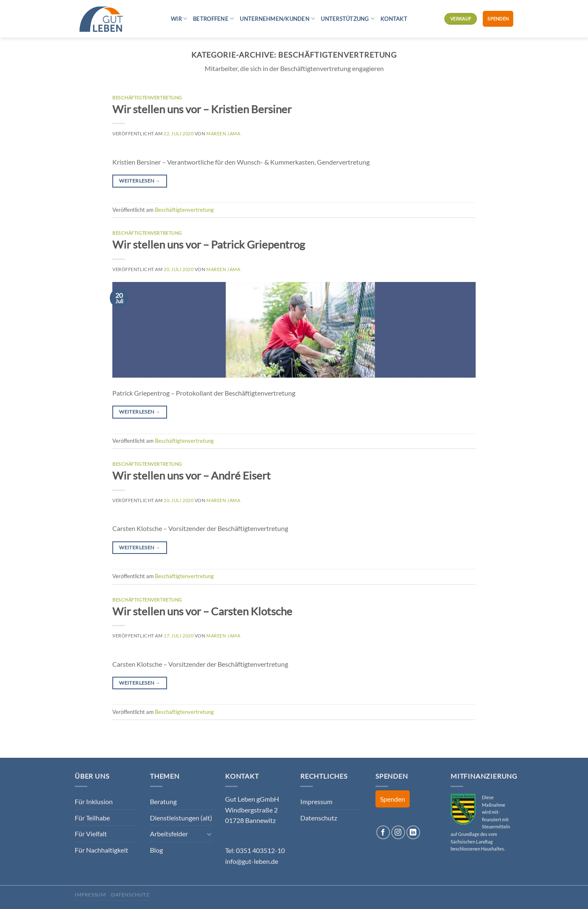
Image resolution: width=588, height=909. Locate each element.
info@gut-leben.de (252, 861)
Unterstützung (348, 19)
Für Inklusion (94, 801)
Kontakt (394, 19)
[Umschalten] (209, 834)
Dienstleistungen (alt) (181, 818)
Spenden (498, 19)
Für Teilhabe (92, 818)
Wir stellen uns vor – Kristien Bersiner (202, 109)
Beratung (163, 801)
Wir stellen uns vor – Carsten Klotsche (202, 611)
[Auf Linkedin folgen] (413, 832)
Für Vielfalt (91, 834)
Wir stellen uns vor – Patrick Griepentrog (209, 244)
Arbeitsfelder (169, 834)
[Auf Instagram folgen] (398, 832)
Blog (156, 850)
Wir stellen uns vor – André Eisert (191, 475)
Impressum (316, 801)
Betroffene (213, 19)
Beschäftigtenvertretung (147, 98)
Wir (179, 19)
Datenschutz (319, 818)
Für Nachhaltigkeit (101, 850)
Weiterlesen (140, 181)
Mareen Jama (223, 133)
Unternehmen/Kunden (277, 19)
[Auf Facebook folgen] (383, 832)
